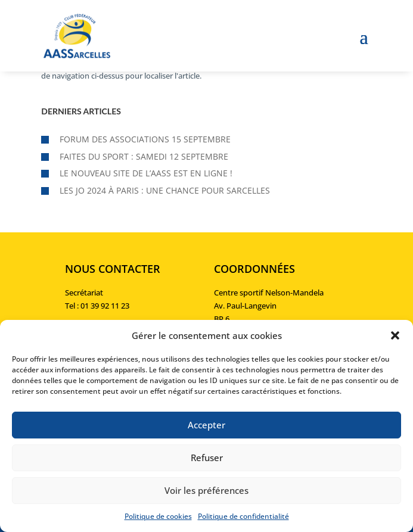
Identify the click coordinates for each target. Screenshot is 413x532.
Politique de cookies (158, 516)
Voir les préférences (206, 490)
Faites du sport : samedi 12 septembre (144, 156)
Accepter (206, 425)
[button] (395, 335)
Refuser (207, 458)
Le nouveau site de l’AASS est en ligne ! (146, 173)
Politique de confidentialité (243, 516)
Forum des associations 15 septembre (145, 139)
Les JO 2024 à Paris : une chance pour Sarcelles (165, 190)
